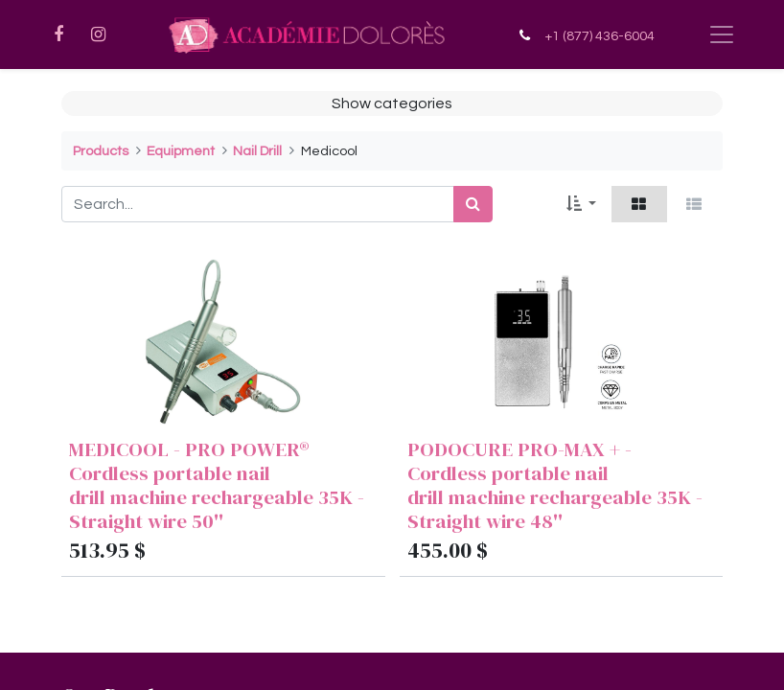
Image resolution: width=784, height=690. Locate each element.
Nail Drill (257, 151)
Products (101, 151)
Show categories (392, 103)
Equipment (181, 151)
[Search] (473, 204)
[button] (581, 204)
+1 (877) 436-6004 (600, 36)
